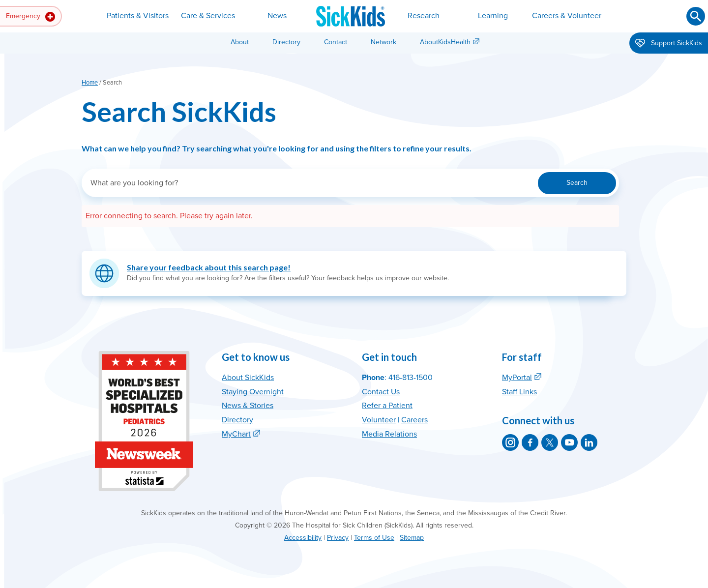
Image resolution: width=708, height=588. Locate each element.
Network (383, 42)
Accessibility (303, 538)
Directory (286, 42)
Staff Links (519, 392)
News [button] (277, 16)
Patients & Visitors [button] (138, 16)
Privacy (338, 538)
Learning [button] (493, 16)
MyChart (236, 434)
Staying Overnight (253, 392)
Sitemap (412, 538)
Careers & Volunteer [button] (567, 16)
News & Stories (248, 406)
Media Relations (389, 434)
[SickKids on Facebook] (530, 442)
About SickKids (248, 378)
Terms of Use (374, 538)
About (240, 42)
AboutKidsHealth (445, 42)
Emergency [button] (30, 17)
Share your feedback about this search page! (209, 267)
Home (90, 83)
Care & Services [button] (208, 16)
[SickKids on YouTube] (569, 442)
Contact (336, 42)
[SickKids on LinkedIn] (589, 442)
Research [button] (424, 16)
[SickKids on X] (550, 442)
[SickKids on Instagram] (510, 442)
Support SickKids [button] (669, 44)
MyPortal (517, 378)
